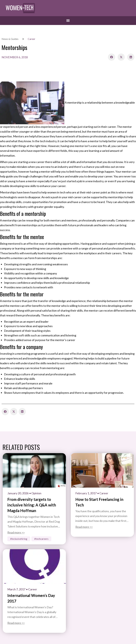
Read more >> (16, 532)
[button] (68, 21)
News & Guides (10, 39)
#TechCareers (41, 539)
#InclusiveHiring (19, 539)
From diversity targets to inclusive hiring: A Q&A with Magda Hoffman (32, 505)
